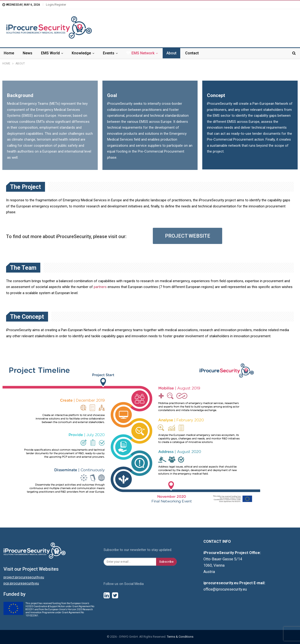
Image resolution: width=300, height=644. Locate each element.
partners (100, 287)
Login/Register (56, 5)
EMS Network (140, 53)
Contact (192, 53)
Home (9, 53)
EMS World (50, 53)
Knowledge (81, 53)
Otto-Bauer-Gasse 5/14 (223, 559)
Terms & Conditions (180, 637)
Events (109, 53)
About (171, 53)
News (28, 53)
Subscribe (166, 562)
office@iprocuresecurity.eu (225, 589)
